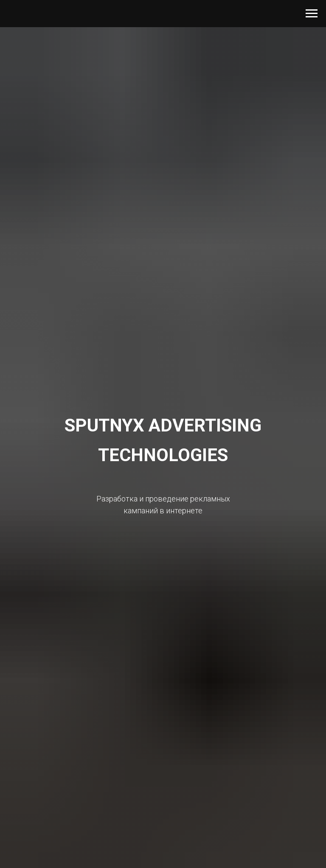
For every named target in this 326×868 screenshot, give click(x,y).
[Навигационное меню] (312, 14)
